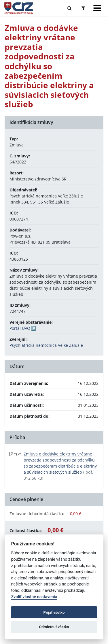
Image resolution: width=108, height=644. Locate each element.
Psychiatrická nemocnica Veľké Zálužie (46, 345)
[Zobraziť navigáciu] (97, 8)
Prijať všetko (54, 612)
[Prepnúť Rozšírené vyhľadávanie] (83, 8)
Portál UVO (20, 328)
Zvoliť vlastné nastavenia (34, 597)
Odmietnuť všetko (54, 627)
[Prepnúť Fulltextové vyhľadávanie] (70, 8)
